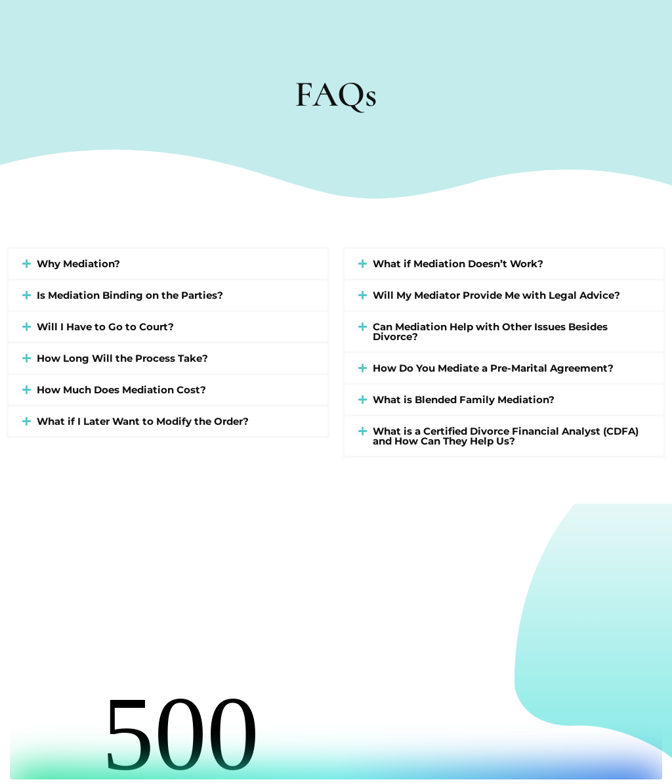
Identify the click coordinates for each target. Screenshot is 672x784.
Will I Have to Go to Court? (105, 327)
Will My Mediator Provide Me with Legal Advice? (496, 295)
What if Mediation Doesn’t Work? (458, 264)
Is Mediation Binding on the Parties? (130, 295)
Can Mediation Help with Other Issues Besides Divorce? (490, 332)
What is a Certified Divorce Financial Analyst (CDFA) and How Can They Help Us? (506, 436)
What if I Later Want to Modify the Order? (143, 421)
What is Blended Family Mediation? (464, 400)
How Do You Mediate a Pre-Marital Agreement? (493, 368)
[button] (168, 264)
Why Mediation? (78, 264)
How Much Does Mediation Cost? (121, 390)
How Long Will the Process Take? (122, 358)
